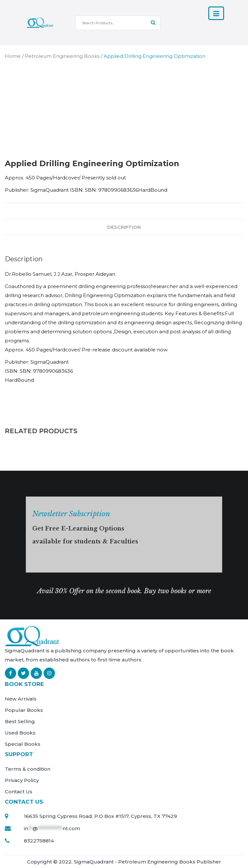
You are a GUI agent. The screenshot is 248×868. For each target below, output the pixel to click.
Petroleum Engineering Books (62, 56)
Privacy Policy (22, 780)
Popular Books (24, 710)
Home (13, 56)
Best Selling (20, 721)
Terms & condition (28, 769)
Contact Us (19, 792)
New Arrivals (21, 699)
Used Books (20, 733)
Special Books (23, 744)
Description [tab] (124, 227)
